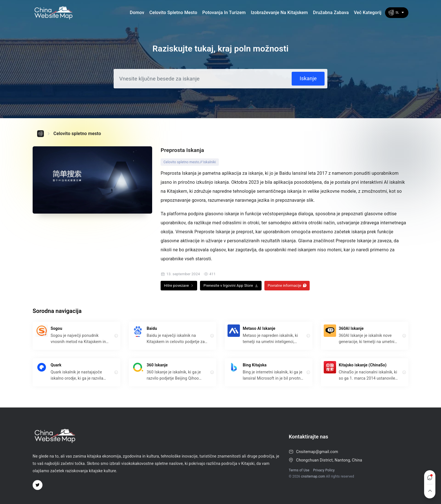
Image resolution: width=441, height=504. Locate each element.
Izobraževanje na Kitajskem (279, 13)
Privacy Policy (324, 470)
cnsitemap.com (313, 476)
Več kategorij (368, 13)
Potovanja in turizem (224, 13)
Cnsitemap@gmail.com (317, 452)
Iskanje (308, 78)
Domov (137, 13)
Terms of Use (299, 470)
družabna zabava (331, 13)
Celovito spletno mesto (173, 13)
